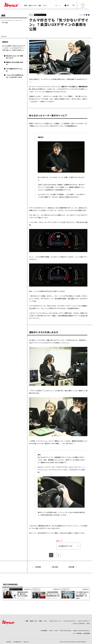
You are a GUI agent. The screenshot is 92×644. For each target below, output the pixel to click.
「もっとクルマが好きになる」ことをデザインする (15, 76)
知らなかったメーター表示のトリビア (15, 57)
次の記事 (38, 567)
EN (60, 5)
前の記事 (71, 567)
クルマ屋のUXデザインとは (14, 70)
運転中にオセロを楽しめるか (15, 63)
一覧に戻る (55, 567)
